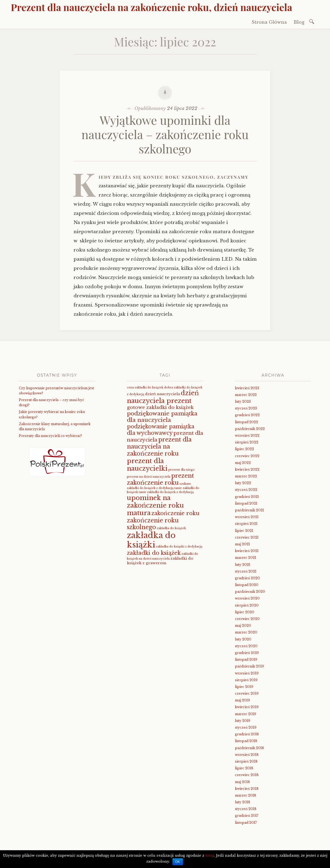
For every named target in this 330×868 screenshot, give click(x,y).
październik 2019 (249, 666)
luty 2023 (243, 402)
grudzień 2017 (247, 816)
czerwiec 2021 (247, 537)
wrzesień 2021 (247, 517)
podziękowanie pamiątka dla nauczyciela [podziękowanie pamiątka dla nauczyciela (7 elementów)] (162, 417)
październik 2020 (250, 592)
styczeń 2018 (246, 809)
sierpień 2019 (246, 680)
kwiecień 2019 (247, 707)
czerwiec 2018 (247, 775)
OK (178, 862)
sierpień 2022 (247, 442)
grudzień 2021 (247, 497)
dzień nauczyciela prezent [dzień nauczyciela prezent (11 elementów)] (163, 397)
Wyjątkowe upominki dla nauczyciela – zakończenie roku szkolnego (165, 134)
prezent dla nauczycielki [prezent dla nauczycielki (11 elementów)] (147, 465)
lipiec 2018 (244, 768)
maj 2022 (243, 463)
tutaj (210, 855)
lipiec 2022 (244, 449)
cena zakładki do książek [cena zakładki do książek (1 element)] (145, 387)
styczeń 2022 (246, 490)
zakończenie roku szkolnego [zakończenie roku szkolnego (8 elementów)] (153, 524)
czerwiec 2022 (247, 456)
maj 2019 (242, 700)
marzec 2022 (246, 476)
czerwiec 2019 (247, 693)
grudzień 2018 (247, 734)
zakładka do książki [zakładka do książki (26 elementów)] (151, 540)
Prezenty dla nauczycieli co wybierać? (50, 436)
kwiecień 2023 (247, 388)
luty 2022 (243, 483)
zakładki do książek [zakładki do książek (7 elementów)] (154, 553)
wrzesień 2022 (247, 435)
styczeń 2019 (246, 727)
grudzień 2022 (247, 415)
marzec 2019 (246, 714)
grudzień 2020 (247, 578)
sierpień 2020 (247, 605)
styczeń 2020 (246, 646)
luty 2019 (243, 721)
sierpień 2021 (246, 524)
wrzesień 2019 (247, 673)
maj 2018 (242, 782)
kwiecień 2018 (247, 789)
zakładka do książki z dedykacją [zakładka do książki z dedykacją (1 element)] (179, 547)
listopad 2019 (246, 659)
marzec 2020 (246, 632)
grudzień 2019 (247, 653)
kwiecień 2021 (247, 551)
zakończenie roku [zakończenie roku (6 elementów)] (175, 513)
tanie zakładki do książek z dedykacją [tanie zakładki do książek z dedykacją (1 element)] (166, 492)
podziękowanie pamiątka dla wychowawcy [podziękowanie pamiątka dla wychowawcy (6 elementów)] (161, 430)
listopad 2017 (246, 823)
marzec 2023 (246, 395)
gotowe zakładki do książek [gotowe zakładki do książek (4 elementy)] (160, 407)
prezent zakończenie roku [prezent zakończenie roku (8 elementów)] (160, 479)
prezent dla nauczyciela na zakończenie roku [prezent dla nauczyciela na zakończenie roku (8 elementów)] (159, 446)
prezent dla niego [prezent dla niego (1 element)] (182, 470)
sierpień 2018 (246, 761)
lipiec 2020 (245, 612)
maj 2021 (242, 544)
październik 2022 (250, 429)
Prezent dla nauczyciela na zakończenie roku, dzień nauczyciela (152, 7)
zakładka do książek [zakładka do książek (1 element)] (171, 528)
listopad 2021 (246, 503)
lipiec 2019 (244, 687)
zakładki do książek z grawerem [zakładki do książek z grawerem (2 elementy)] (160, 561)
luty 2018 (243, 802)
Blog (299, 22)
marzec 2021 (246, 558)
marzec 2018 (246, 795)
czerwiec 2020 (247, 619)
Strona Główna (269, 22)
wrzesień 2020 (247, 598)
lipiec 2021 (244, 531)
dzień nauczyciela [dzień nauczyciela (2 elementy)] (162, 394)
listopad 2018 (246, 741)
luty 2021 (243, 565)
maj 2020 (243, 626)
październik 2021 (249, 510)
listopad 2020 (247, 585)
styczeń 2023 (246, 408)
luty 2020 (243, 639)
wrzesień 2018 (247, 755)
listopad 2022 (246, 422)
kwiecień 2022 (247, 469)
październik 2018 (249, 748)
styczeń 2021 (246, 571)
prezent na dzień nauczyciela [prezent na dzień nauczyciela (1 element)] (149, 477)
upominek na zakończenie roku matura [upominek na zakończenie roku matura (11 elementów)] (155, 505)
